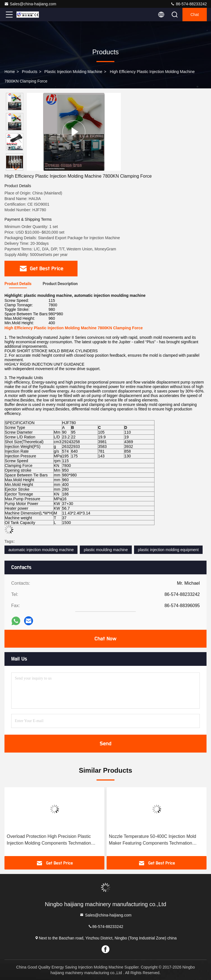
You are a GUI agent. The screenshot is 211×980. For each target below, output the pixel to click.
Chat (195, 15)
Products (30, 72)
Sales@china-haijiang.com (30, 4)
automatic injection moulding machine (41, 550)
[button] (16, 168)
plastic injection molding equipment (168, 550)
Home (10, 72)
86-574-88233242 (189, 4)
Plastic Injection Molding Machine (73, 72)
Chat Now (105, 639)
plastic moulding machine (106, 550)
